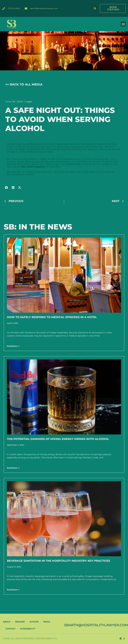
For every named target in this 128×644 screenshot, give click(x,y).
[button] (95, 9)
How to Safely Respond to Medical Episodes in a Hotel (52, 317)
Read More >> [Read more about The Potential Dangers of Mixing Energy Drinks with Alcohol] (13, 468)
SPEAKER (20, 622)
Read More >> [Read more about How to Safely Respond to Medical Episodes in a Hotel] (13, 346)
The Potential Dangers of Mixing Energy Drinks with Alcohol (58, 439)
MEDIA (47, 622)
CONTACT (10, 629)
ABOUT (7, 622)
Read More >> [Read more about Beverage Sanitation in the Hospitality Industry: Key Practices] (13, 590)
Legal (29, 102)
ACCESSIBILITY (28, 629)
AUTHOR (34, 622)
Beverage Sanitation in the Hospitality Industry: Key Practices (58, 561)
